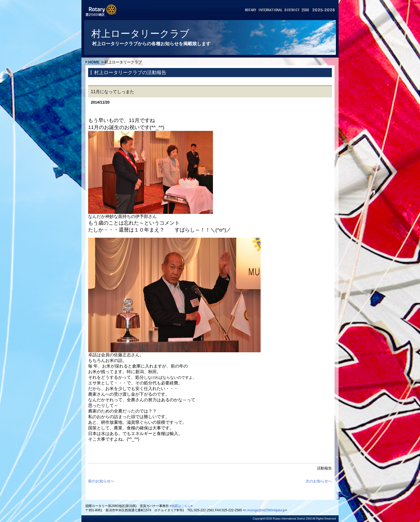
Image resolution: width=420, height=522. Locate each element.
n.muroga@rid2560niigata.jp (265, 510)
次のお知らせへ (319, 481)
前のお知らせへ (101, 481)
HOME (94, 62)
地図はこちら (181, 506)
